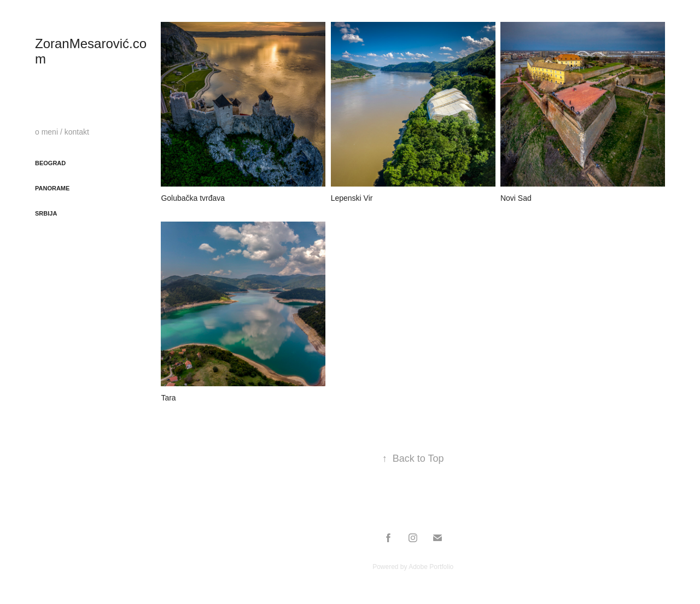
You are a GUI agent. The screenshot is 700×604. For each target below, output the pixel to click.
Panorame (52, 188)
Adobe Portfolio (431, 567)
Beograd (50, 163)
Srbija (46, 213)
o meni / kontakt (62, 132)
